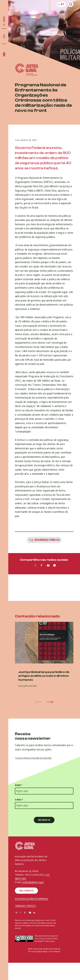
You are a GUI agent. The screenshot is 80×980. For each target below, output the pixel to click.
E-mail (19, 800)
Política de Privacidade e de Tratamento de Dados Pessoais (35, 926)
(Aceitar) (18, 928)
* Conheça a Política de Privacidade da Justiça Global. (33, 758)
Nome (19, 785)
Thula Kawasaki (54, 951)
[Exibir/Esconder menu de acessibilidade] (4, 54)
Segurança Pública (47, 540)
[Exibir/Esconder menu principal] (4, 21)
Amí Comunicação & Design (38, 951)
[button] (50, 702)
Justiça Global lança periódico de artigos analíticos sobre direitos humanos (44, 676)
